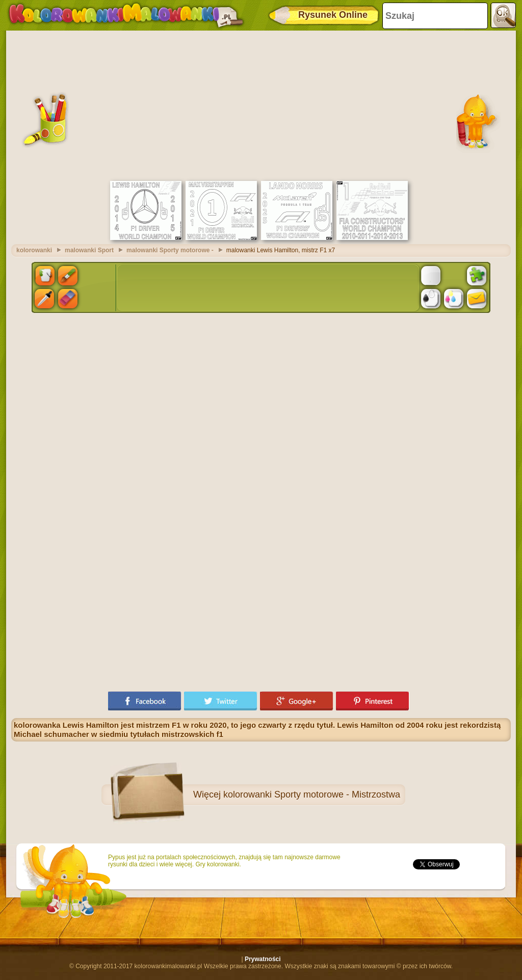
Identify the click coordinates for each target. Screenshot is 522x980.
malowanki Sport (89, 250)
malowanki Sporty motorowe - (170, 250)
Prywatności (263, 959)
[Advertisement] (261, 104)
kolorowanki (34, 250)
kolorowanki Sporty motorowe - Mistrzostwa (312, 794)
